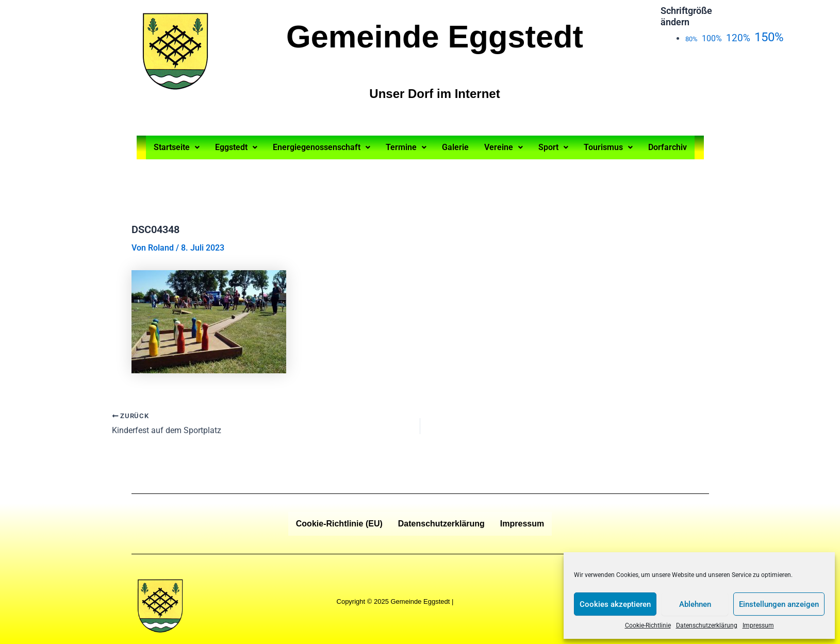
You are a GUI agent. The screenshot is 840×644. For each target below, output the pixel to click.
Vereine (504, 147)
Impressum (758, 625)
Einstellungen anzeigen (779, 604)
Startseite (177, 147)
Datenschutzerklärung (707, 625)
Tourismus (608, 147)
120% (738, 38)
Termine (406, 147)
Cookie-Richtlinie (648, 625)
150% (769, 37)
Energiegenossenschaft (322, 147)
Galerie (455, 147)
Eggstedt (236, 147)
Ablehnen (695, 604)
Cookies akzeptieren (615, 604)
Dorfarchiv (668, 147)
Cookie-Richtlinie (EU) (339, 524)
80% (691, 39)
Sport (553, 147)
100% (712, 38)
